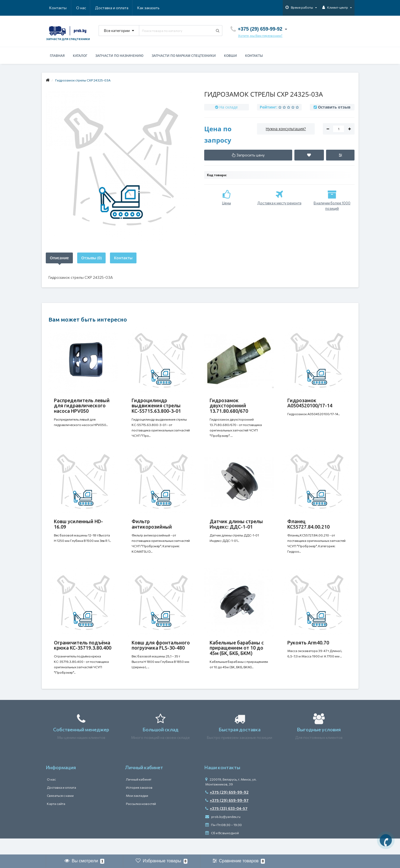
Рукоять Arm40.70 (308, 653)
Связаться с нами (60, 812)
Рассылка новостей (141, 820)
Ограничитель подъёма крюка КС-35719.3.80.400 (83, 656)
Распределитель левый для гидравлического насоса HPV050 (82, 406)
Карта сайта (56, 820)
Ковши (230, 56)
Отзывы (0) (91, 258)
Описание (59, 258)
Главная (57, 56)
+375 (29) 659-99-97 (227, 816)
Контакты (152, 8)
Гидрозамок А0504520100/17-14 (310, 403)
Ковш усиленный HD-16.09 (78, 529)
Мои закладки (137, 812)
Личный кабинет (139, 795)
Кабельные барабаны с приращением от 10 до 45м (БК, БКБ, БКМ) (237, 659)
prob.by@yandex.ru (223, 833)
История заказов (139, 804)
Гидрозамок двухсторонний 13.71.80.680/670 (229, 406)
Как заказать (123, 8)
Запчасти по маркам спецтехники (184, 56)
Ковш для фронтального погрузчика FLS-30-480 (161, 656)
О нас (54, 8)
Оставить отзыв (334, 107)
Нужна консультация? (286, 129)
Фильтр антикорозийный (152, 529)
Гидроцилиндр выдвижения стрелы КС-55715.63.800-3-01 (156, 406)
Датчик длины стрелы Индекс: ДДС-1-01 (236, 529)
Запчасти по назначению (119, 56)
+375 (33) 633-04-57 (226, 825)
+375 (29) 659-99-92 (227, 808)
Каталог (80, 56)
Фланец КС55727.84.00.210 (308, 529)
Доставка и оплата (85, 8)
